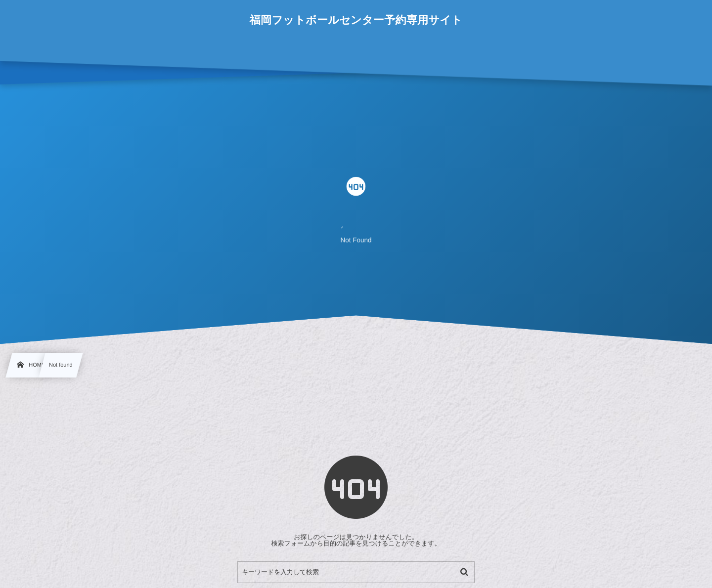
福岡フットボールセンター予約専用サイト (356, 20)
